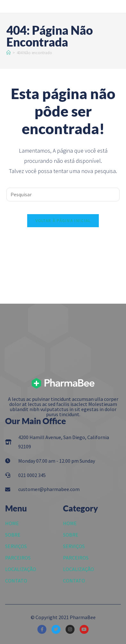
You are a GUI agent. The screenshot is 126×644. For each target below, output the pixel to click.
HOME (12, 523)
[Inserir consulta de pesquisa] (63, 195)
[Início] (8, 53)
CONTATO (16, 581)
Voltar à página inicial (63, 221)
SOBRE (13, 535)
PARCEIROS (18, 558)
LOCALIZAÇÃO (21, 569)
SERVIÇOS (16, 546)
